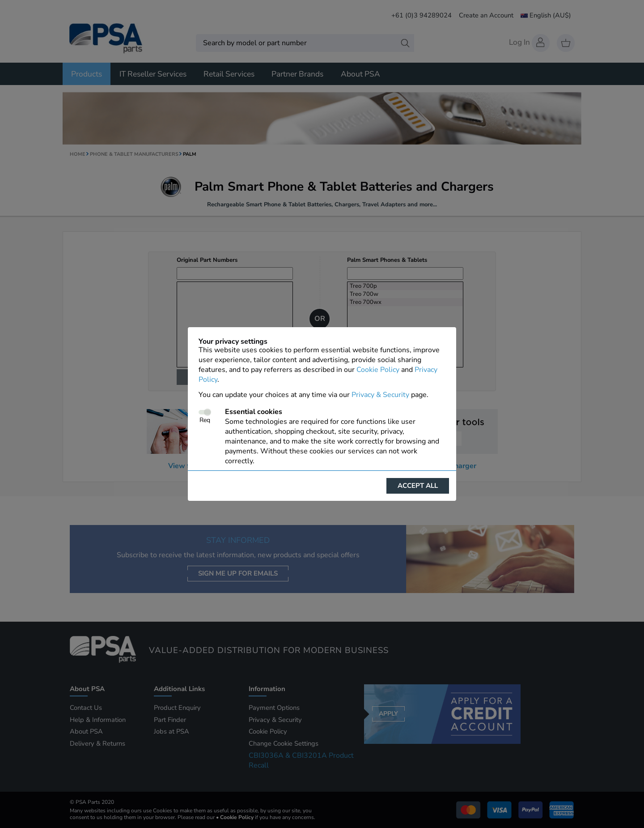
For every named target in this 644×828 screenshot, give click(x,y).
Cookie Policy (378, 370)
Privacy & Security (380, 395)
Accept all (418, 486)
